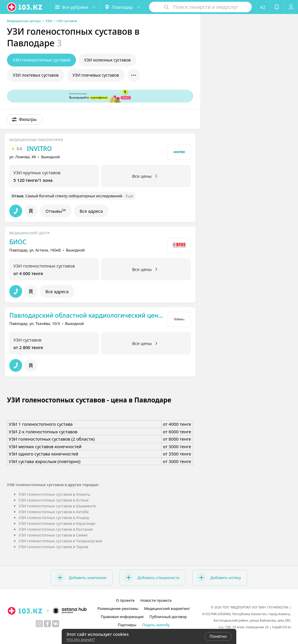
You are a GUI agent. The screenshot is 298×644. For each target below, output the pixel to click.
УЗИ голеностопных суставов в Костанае (56, 529)
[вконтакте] (56, 624)
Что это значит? (81, 639)
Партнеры (127, 625)
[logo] (25, 7)
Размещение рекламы (118, 608)
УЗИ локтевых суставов (36, 75)
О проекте (125, 600)
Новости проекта (156, 600)
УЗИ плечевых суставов (96, 75)
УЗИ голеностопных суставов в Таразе (54, 547)
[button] (75, 7)
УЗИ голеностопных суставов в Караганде (57, 523)
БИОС (18, 242)
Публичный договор (168, 617)
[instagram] (39, 624)
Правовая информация (122, 617)
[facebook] (47, 624)
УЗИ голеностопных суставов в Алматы (54, 494)
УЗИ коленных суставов (107, 60)
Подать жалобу (156, 625)
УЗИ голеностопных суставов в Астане (54, 500)
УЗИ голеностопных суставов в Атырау (54, 518)
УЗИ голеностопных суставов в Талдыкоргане (60, 541)
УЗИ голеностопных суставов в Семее (53, 535)
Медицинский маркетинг (167, 608)
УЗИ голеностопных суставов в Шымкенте (57, 506)
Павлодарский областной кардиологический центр (87, 315)
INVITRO (39, 149)
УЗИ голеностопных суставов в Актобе (54, 512)
